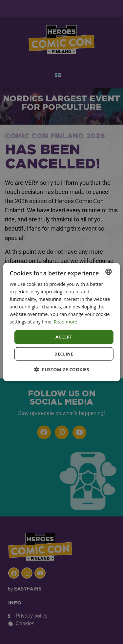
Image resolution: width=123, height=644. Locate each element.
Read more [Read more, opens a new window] (65, 322)
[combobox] (109, 271)
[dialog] (61, 322)
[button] (61, 369)
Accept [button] (64, 337)
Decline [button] (64, 354)
